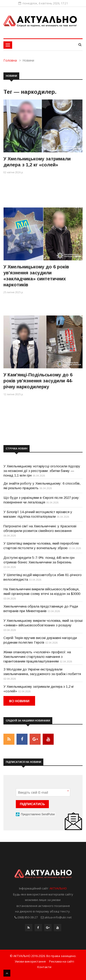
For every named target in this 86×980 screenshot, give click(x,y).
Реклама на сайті (62, 961)
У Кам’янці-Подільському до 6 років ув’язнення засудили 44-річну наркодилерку (38, 381)
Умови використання (30, 961)
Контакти (44, 967)
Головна (10, 60)
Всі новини (19, 701)
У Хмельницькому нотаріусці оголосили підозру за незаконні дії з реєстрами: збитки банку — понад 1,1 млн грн (42, 471)
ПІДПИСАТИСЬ (32, 804)
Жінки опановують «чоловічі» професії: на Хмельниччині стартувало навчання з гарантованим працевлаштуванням (37, 657)
